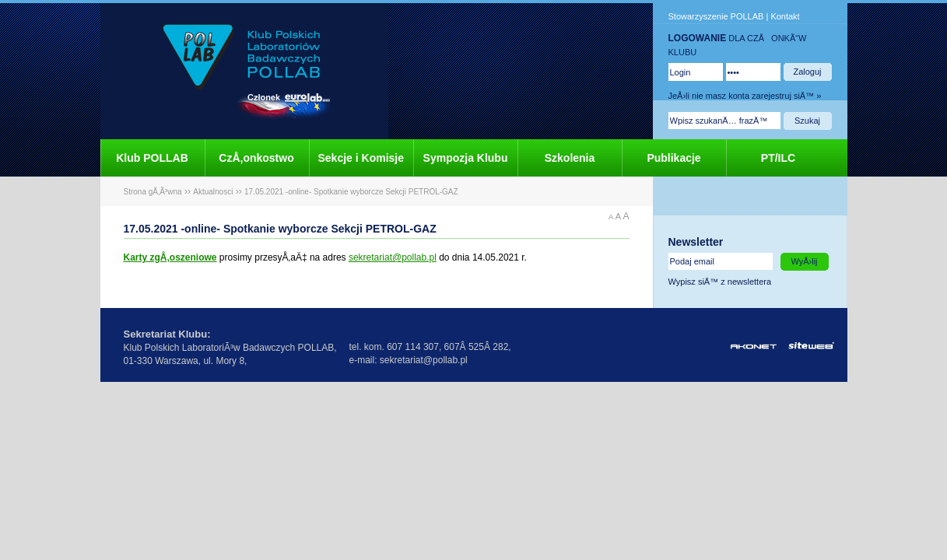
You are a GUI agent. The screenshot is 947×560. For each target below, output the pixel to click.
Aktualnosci (213, 192)
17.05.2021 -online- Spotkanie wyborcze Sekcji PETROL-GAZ (351, 192)
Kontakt (785, 16)
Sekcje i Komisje (361, 158)
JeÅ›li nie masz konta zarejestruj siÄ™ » (745, 96)
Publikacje (673, 158)
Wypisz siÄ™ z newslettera (720, 282)
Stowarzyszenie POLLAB (716, 16)
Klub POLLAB (152, 158)
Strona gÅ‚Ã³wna (153, 192)
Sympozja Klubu (466, 158)
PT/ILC (778, 158)
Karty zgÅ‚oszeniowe (170, 257)
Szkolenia (570, 158)
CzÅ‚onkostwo (256, 158)
